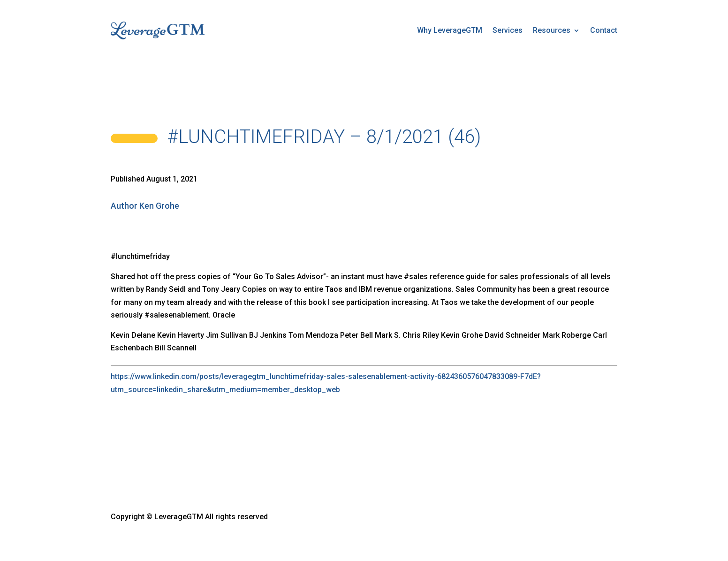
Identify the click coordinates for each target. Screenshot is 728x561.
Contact (604, 30)
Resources (552, 30)
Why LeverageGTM (450, 30)
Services (508, 30)
